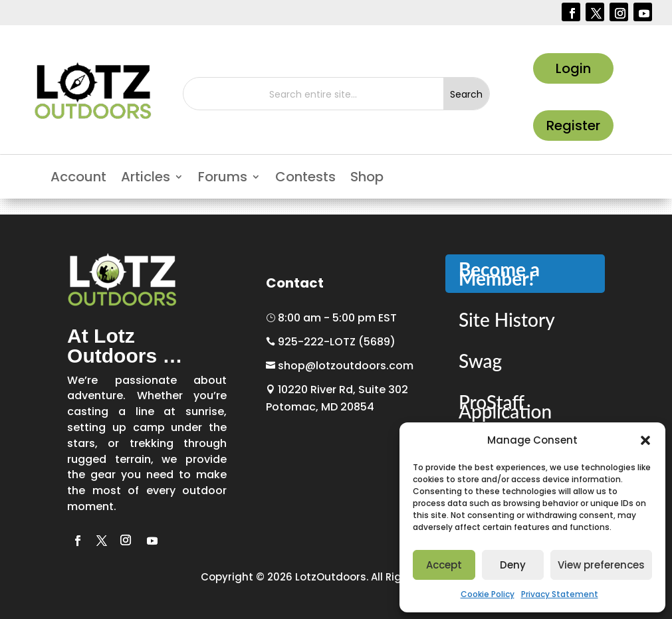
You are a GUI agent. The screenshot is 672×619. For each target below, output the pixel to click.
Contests (305, 179)
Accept (444, 565)
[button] (645, 440)
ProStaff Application (505, 406)
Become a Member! (499, 274)
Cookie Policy (488, 594)
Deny (513, 565)
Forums (223, 179)
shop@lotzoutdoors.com (340, 366)
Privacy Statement (560, 594)
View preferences (601, 565)
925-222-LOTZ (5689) (331, 342)
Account (78, 179)
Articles (146, 179)
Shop (367, 179)
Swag (480, 361)
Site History (507, 319)
